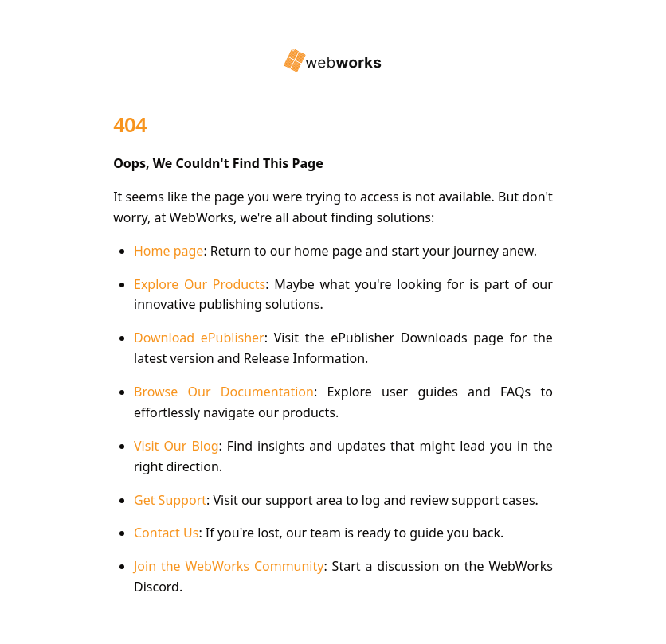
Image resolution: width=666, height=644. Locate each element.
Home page (168, 251)
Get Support (170, 500)
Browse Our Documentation (224, 392)
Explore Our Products (200, 284)
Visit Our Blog (176, 446)
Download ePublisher (199, 338)
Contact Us (166, 533)
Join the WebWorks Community (229, 566)
